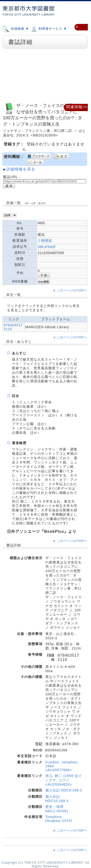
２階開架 (45, 241)
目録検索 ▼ (15, 28)
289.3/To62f (46, 247)
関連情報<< (77, 107)
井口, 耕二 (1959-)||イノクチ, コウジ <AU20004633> (64, 780)
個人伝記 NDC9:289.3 (64, 790)
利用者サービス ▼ (48, 28)
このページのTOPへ (72, 290)
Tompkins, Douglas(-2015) (59, 819)
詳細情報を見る (21, 169)
